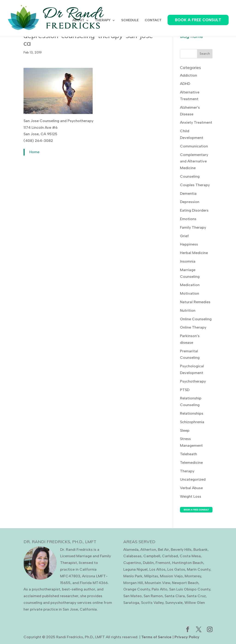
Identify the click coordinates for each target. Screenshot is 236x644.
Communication (194, 146)
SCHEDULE (130, 20)
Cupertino (132, 563)
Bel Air (163, 550)
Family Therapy (193, 227)
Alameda (131, 550)
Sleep (185, 430)
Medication (190, 285)
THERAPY (103, 20)
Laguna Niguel (135, 569)
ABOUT (78, 20)
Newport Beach (185, 583)
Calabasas (132, 556)
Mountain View (157, 583)
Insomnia (188, 261)
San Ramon (153, 596)
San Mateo (133, 596)
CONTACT (153, 20)
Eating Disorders (194, 210)
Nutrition (188, 310)
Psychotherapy (193, 381)
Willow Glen (195, 603)
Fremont (163, 563)
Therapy (187, 471)
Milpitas (151, 576)
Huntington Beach (188, 563)
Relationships (192, 413)
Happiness (189, 244)
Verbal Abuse (191, 488)
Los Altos (157, 569)
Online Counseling (196, 319)
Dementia (188, 193)
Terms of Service (156, 637)
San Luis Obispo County (190, 589)
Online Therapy (193, 327)
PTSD (185, 390)
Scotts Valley (152, 603)
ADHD (185, 84)
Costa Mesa (190, 556)
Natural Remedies (195, 302)
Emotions (188, 219)
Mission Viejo (171, 576)
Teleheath (189, 454)
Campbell (152, 556)
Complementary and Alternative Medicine (194, 161)
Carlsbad (170, 556)
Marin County (199, 569)
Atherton (148, 550)
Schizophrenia (192, 422)
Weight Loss (191, 496)
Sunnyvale (174, 603)
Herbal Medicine (194, 253)
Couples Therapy (195, 185)
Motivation (190, 293)
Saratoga (131, 603)
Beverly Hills (181, 550)
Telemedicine (191, 463)
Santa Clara (175, 596)
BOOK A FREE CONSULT (198, 20)
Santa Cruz (196, 596)
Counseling (190, 176)
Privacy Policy (187, 637)
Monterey (193, 576)
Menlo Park (133, 576)
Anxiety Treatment (196, 122)
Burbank (201, 550)
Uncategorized (193, 479)
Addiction (189, 75)
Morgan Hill (133, 583)
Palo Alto (159, 589)
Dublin (148, 563)
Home (34, 152)
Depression (190, 202)
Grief (184, 236)
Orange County (137, 589)
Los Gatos (176, 569)
